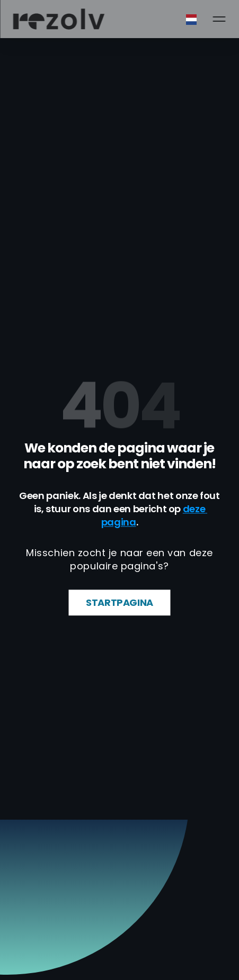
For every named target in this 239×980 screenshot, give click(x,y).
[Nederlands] (202, 19)
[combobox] (202, 19)
